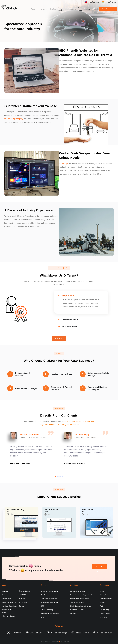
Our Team (5, 594)
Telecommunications (77, 602)
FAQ (101, 605)
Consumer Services (77, 609)
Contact (95, 9)
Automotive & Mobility (78, 590)
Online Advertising (47, 609)
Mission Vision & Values (7, 610)
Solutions (53, 9)
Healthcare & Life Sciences (80, 598)
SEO (42, 605)
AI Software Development (50, 602)
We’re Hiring (80, 9)
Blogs (88, 9)
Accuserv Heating (16, 509)
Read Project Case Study (20, 463)
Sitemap (103, 602)
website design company (14, 119)
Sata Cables (88, 509)
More (43, 617)
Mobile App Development (49, 590)
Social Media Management (50, 613)
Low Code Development (49, 598)
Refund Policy (105, 609)
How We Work (6, 598)
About (33, 9)
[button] (55, 476)
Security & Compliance (9, 605)
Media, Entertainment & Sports (81, 605)
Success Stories (61, 9)
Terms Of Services (106, 598)
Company (5, 590)
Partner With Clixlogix (9, 602)
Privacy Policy (105, 594)
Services (42, 9)
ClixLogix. (66, 641)
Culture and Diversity (9, 616)
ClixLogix (65, 164)
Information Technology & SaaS (81, 594)
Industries (73, 9)
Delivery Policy (105, 613)
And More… (74, 613)
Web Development (47, 594)
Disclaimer (103, 617)
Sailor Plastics (52, 509)
